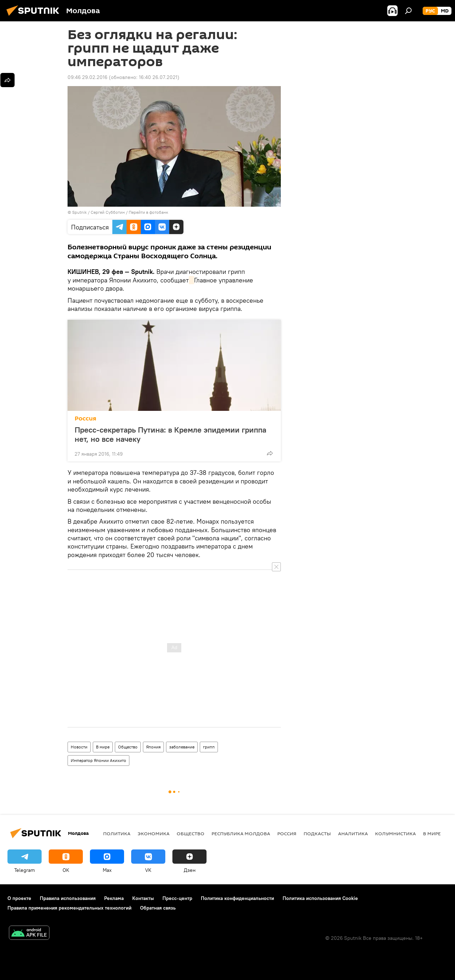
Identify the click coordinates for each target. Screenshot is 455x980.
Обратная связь (158, 908)
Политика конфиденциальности (237, 898)
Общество (128, 747)
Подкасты (317, 833)
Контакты (143, 898)
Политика (117, 833)
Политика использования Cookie (320, 898)
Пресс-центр (177, 898)
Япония (153, 747)
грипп (209, 747)
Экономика (154, 833)
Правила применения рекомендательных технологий (69, 908)
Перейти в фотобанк (148, 212)
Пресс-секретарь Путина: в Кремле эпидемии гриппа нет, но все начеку (170, 434)
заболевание (182, 747)
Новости (79, 747)
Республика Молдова (241, 833)
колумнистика (395, 833)
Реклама (114, 898)
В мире (103, 747)
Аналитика (353, 833)
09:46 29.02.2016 (87, 77)
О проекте (19, 898)
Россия (85, 419)
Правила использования (68, 898)
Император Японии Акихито (98, 760)
